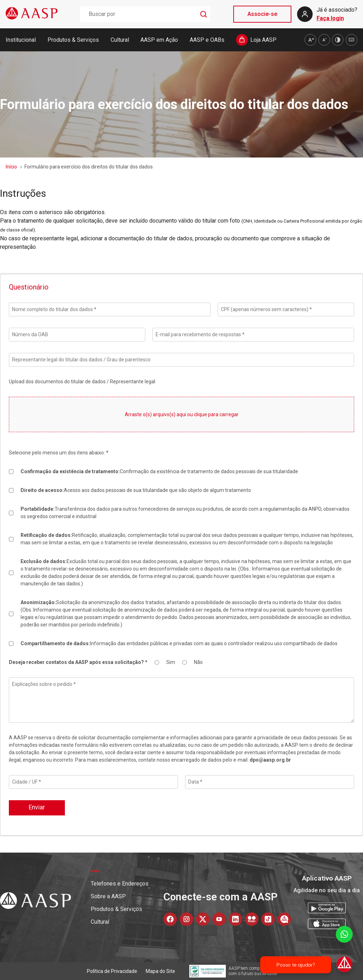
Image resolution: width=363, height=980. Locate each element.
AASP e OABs (207, 40)
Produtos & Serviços (73, 40)
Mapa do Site (160, 971)
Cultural (120, 40)
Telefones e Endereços (120, 884)
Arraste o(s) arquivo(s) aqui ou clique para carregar (182, 414)
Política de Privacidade (112, 971)
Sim (171, 662)
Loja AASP (263, 40)
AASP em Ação (159, 40)
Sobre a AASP (108, 896)
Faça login (330, 18)
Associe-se (262, 14)
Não (198, 662)
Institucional (21, 40)
